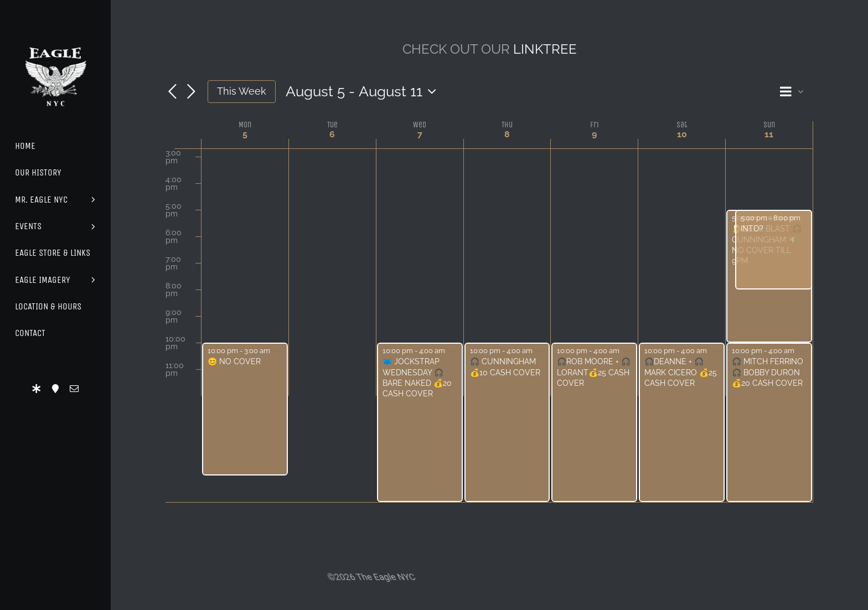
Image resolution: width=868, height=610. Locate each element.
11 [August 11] (769, 134)
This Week (242, 91)
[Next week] (191, 92)
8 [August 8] (507, 134)
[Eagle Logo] (55, 37)
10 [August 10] (682, 134)
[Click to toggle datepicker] (364, 91)
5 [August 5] (245, 134)
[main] (489, 287)
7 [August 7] (420, 134)
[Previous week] (172, 92)
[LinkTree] (37, 389)
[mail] (74, 389)
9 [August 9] (594, 134)
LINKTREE (545, 49)
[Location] (55, 389)
